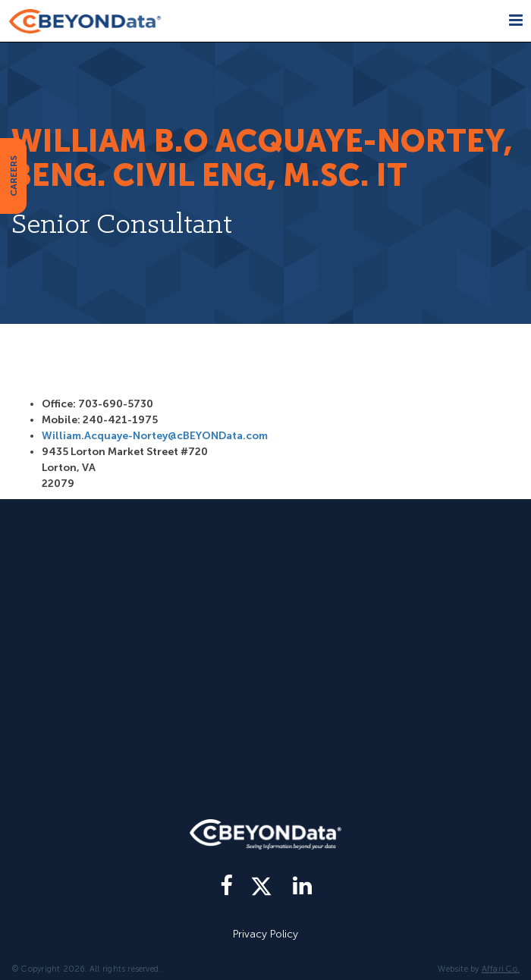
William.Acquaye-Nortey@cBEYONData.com (155, 436)
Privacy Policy (265, 934)
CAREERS (14, 176)
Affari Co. (501, 969)
